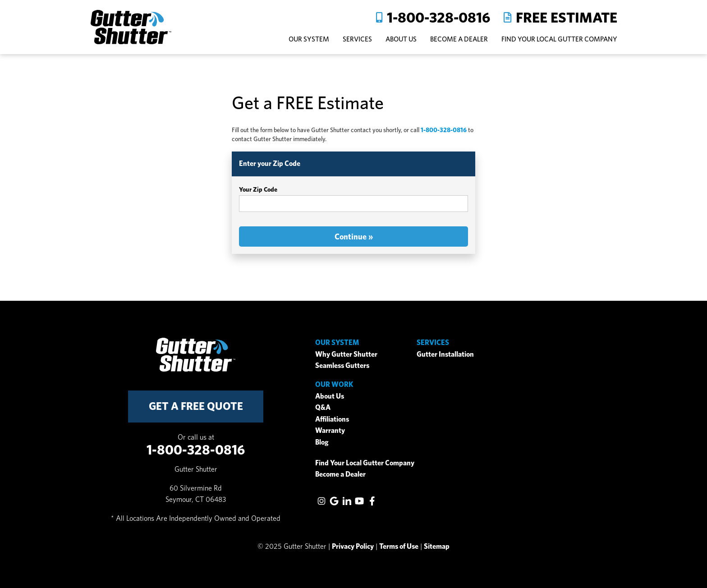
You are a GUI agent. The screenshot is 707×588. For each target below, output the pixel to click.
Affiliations (332, 419)
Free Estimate (567, 17)
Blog (322, 442)
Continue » (354, 237)
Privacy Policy (353, 546)
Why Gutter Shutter (346, 354)
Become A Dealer (459, 39)
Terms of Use (399, 546)
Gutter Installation (445, 354)
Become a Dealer (340, 474)
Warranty (330, 430)
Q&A (323, 407)
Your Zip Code (258, 189)
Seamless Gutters (342, 365)
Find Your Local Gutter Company (559, 39)
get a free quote (196, 406)
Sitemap (437, 546)
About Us (330, 396)
